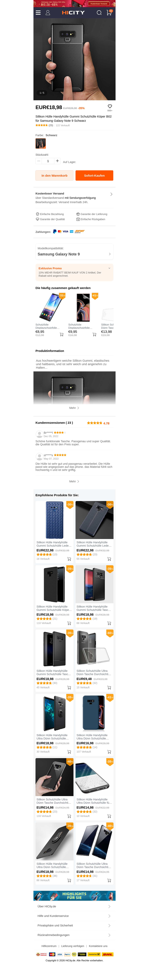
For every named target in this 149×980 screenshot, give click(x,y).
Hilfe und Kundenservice (53, 916)
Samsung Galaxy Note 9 (59, 254)
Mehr (73, 481)
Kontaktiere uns (98, 946)
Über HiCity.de (47, 906)
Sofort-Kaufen (94, 176)
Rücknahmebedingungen (54, 935)
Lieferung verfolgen (73, 946)
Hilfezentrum (49, 946)
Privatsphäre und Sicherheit (55, 925)
